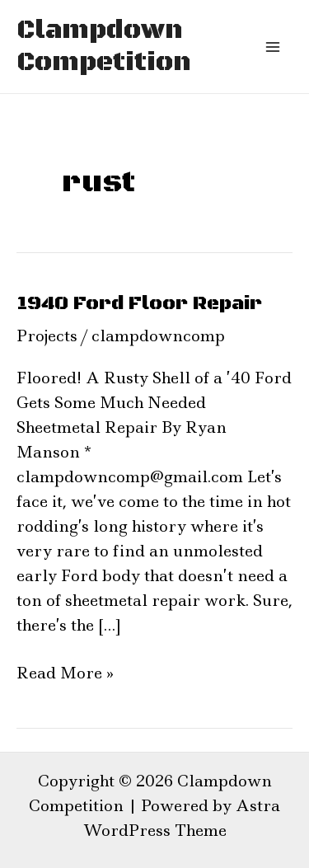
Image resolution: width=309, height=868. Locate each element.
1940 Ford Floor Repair (139, 303)
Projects (47, 336)
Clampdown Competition (104, 46)
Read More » (65, 672)
